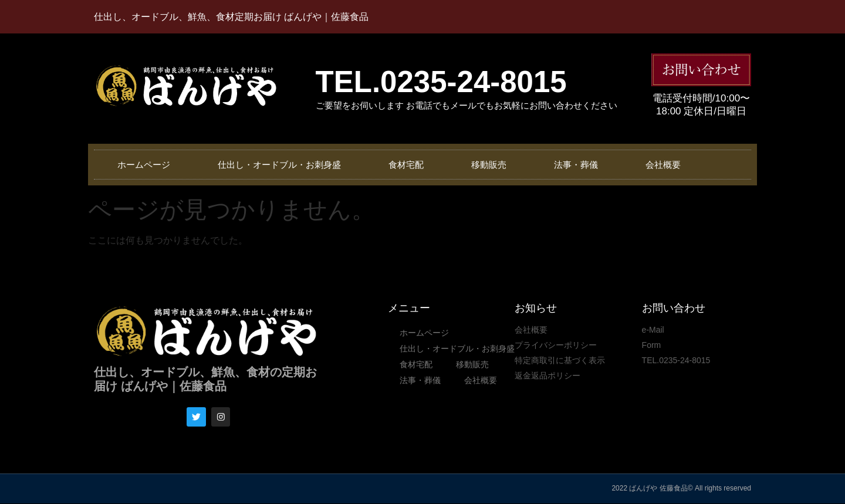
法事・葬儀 (579, 165)
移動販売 (491, 165)
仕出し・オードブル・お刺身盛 (280, 165)
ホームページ (144, 165)
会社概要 (667, 165)
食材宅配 (408, 165)
